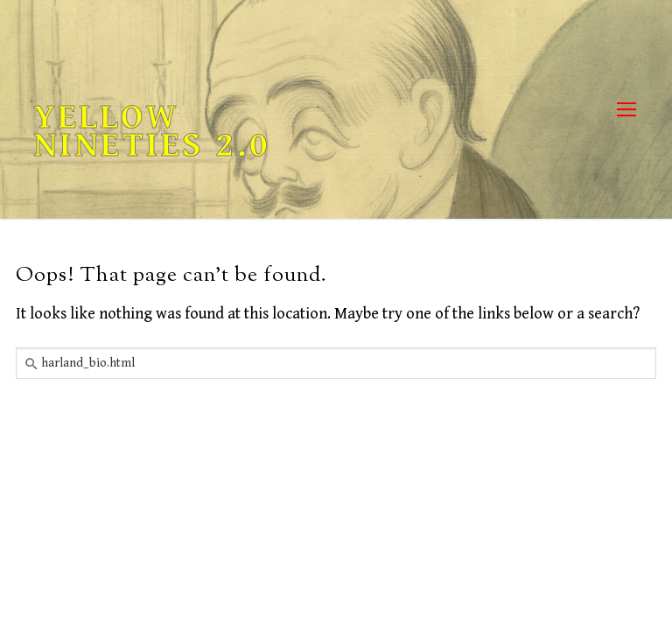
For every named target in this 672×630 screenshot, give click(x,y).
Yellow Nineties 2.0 (152, 131)
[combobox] (336, 363)
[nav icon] (626, 110)
